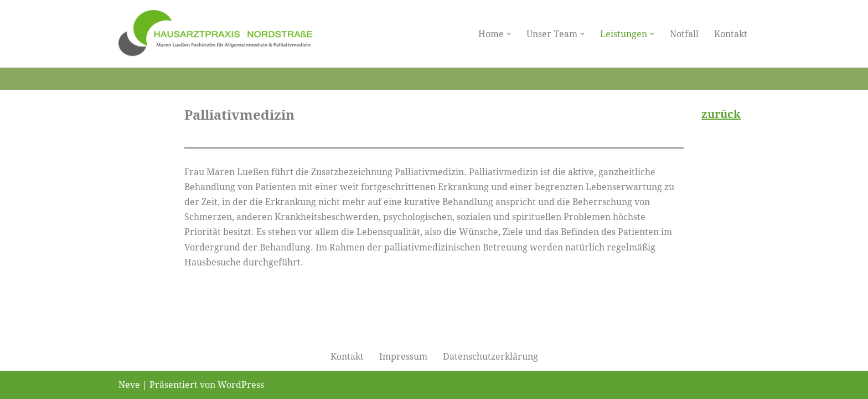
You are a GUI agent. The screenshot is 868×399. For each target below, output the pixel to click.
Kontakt (731, 34)
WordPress (241, 385)
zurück (721, 114)
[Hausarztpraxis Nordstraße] (215, 34)
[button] (509, 34)
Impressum (403, 357)
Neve (129, 385)
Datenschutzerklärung (490, 357)
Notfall (684, 34)
